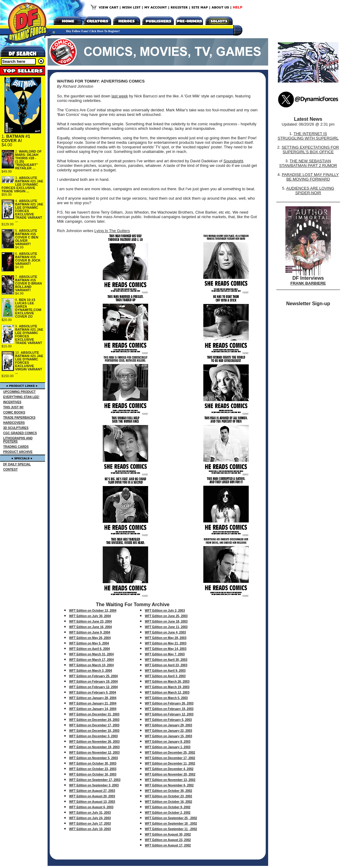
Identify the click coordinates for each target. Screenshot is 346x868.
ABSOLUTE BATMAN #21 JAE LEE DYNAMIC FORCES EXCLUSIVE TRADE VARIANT (29, 334)
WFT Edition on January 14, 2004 (93, 709)
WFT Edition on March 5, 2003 (166, 698)
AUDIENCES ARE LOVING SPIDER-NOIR (310, 191)
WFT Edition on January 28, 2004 (93, 698)
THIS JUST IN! (13, 407)
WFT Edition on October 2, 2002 (168, 813)
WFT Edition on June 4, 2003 (165, 632)
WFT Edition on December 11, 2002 (170, 763)
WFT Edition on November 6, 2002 (169, 785)
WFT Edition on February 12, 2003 (169, 714)
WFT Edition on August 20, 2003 (92, 796)
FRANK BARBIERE (308, 283)
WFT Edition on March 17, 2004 (91, 660)
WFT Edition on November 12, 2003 (94, 753)
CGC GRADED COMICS (20, 433)
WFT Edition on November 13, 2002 (170, 780)
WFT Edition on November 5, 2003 (93, 758)
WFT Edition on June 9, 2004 (90, 632)
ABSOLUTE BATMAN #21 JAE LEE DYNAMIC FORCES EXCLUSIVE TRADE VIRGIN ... (22, 184)
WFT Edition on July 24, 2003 (90, 818)
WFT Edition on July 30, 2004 (90, 616)
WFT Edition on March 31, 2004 (91, 654)
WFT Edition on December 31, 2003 (94, 714)
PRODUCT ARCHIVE (18, 452)
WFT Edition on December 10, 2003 (94, 731)
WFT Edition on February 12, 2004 (93, 687)
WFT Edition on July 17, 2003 (90, 824)
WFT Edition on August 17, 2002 (168, 845)
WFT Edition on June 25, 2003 (166, 616)
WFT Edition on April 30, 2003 (166, 660)
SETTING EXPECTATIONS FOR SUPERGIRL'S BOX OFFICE (310, 150)
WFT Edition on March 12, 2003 (167, 692)
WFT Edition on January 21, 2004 (93, 703)
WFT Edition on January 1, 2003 (168, 747)
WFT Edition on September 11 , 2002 (171, 829)
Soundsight (233, 161)
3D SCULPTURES (16, 428)
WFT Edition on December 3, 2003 (93, 736)
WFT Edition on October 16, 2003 (93, 774)
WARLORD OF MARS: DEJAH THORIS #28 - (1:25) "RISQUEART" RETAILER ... (28, 160)
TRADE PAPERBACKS (20, 418)
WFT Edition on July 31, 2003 (90, 813)
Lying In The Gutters (112, 231)
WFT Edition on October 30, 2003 (93, 763)
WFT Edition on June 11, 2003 (166, 627)
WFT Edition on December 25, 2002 (170, 753)
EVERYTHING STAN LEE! (21, 397)
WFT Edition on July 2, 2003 (165, 611)
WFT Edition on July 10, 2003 (90, 829)
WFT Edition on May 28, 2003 (166, 638)
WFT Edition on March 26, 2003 (167, 682)
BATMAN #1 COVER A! (16, 138)
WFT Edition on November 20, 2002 (170, 774)
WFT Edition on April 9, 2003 (165, 671)
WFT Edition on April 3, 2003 (165, 676)
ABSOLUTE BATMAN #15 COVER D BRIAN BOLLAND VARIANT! (28, 283)
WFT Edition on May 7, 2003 (165, 654)
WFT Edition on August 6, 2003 (91, 807)
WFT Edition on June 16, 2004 (90, 627)
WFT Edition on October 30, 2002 (168, 791)
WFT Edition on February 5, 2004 (93, 692)
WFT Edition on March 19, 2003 (167, 687)
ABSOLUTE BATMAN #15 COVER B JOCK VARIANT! (28, 259)
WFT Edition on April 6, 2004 (90, 649)
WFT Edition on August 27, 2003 (92, 791)
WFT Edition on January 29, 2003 (168, 725)
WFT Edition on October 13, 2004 (93, 611)
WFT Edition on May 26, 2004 (90, 638)
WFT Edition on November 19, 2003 (94, 747)
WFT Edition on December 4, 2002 (169, 769)
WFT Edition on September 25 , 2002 (171, 818)
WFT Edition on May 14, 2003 (166, 649)
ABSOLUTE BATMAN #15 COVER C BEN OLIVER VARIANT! (27, 237)
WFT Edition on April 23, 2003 (166, 665)
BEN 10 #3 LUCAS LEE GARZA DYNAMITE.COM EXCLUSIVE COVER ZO (28, 308)
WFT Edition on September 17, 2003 (95, 780)
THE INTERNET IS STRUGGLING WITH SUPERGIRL (308, 136)
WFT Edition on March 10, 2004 (91, 665)
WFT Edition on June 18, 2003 (166, 621)
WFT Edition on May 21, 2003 (166, 643)
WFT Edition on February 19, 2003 (169, 709)
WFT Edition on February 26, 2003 (169, 703)
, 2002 (186, 807)
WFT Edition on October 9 (163, 807)
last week (120, 96)
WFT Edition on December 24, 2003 (94, 720)
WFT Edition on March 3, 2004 (91, 671)
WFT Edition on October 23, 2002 (168, 796)
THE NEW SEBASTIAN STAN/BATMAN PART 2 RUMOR (308, 163)
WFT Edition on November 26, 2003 (94, 742)
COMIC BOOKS (14, 412)
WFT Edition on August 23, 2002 (168, 840)
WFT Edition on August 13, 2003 (92, 802)
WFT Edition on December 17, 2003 (94, 725)
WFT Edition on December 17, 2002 (170, 758)
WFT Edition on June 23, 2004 (90, 621)
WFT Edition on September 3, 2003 (94, 785)
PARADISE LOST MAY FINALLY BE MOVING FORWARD (310, 177)
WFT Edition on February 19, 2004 (93, 682)
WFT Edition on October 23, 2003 (93, 769)
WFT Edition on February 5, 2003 (168, 720)
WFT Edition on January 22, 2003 (168, 731)
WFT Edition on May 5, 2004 (89, 643)
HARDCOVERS (14, 423)
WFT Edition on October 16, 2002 (168, 802)
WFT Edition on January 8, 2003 (168, 742)
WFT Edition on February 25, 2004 (93, 676)
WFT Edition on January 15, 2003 (168, 736)
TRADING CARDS (16, 447)
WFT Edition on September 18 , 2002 (171, 824)
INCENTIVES (12, 402)
